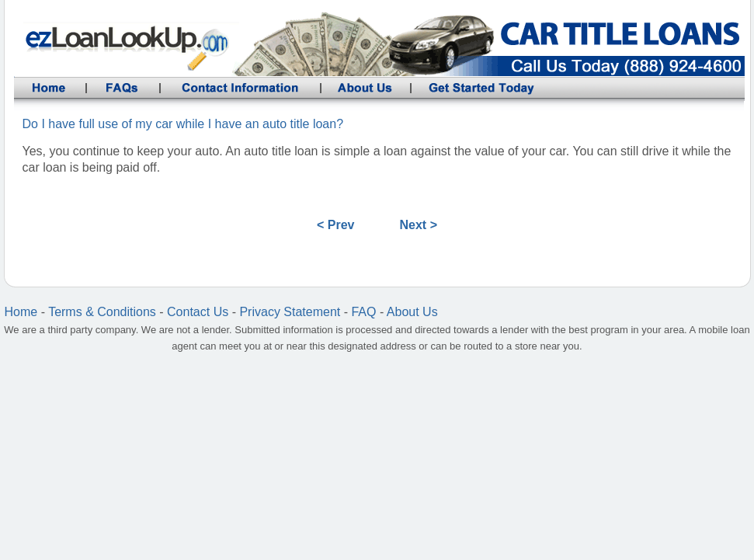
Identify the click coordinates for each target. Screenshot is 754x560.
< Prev (335, 225)
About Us (412, 312)
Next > (419, 225)
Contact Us (198, 312)
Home (21, 312)
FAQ (363, 312)
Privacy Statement (290, 312)
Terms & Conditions (102, 312)
